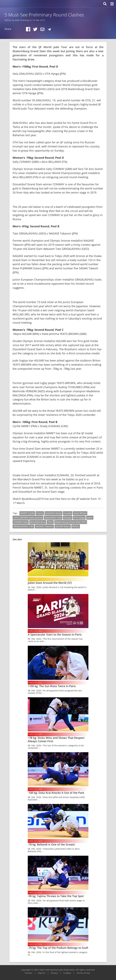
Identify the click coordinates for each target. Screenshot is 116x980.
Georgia (68, 518)
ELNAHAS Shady (53, 513)
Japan (90, 518)
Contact (28, 973)
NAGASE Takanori (44, 526)
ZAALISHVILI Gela (53, 518)
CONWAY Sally (21, 522)
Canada (68, 513)
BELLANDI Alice (38, 522)
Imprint (42, 973)
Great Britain (80, 513)
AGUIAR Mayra (63, 526)
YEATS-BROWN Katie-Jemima (28, 518)
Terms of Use (83, 973)
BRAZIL (76, 526)
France (40, 513)
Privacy (54, 973)
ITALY (50, 522)
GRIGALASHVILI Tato (23, 526)
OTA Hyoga (79, 518)
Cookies (67, 973)
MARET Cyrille (27, 513)
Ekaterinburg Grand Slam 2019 (71, 522)
